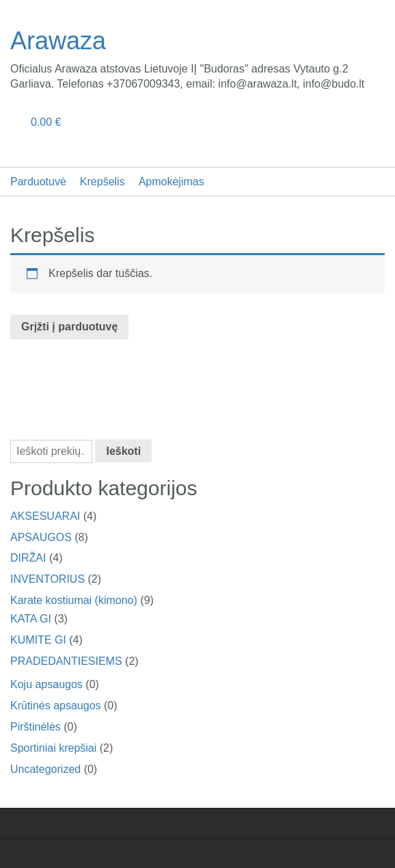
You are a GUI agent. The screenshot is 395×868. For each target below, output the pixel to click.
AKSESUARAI (45, 516)
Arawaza (58, 41)
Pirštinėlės (36, 727)
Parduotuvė (38, 182)
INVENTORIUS (47, 579)
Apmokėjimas (172, 182)
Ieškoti (123, 451)
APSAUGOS (41, 537)
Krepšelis (103, 182)
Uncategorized (45, 769)
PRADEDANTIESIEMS (66, 661)
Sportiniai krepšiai (53, 748)
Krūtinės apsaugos (56, 706)
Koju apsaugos (46, 684)
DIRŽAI (28, 558)
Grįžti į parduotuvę (69, 327)
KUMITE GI (38, 640)
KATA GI (31, 619)
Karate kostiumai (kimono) (74, 600)
